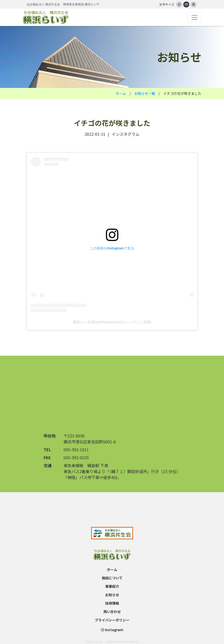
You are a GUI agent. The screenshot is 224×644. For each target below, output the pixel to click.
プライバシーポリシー (112, 620)
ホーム (121, 93)
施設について (112, 578)
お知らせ (112, 595)
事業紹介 (112, 586)
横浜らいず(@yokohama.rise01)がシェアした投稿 (112, 322)
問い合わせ (112, 612)
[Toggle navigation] (194, 17)
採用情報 (112, 603)
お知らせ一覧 (145, 93)
